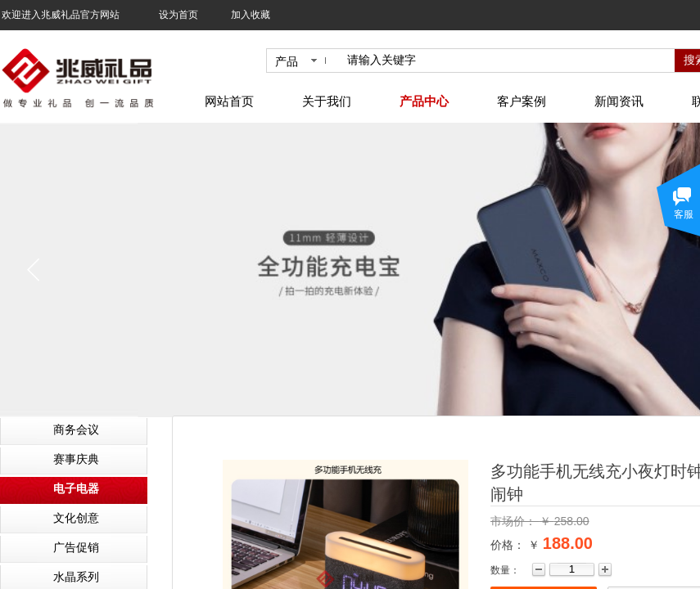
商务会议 (76, 430)
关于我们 (327, 101)
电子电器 (76, 489)
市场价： (515, 521)
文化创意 (76, 518)
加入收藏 (251, 15)
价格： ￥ (515, 545)
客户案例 (522, 101)
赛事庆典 (76, 459)
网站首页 (229, 101)
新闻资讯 (619, 101)
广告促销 (76, 548)
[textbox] (508, 61)
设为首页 (178, 15)
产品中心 (424, 101)
